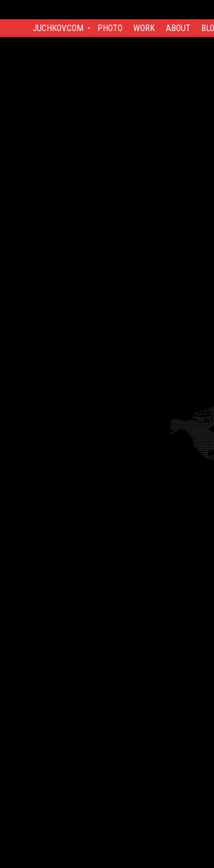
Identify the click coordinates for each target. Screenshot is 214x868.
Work (144, 28)
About (178, 28)
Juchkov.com (58, 28)
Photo (110, 28)
